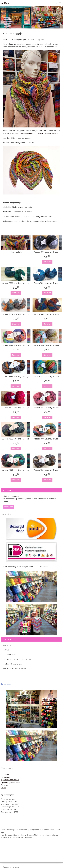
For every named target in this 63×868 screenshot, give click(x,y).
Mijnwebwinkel (53, 864)
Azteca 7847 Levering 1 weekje (47, 314)
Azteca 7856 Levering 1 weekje (47, 470)
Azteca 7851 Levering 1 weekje (47, 283)
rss (27, 864)
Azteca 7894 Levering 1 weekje (16, 314)
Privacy (4, 788)
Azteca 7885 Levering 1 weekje (16, 377)
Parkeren (5, 785)
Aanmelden (8, 507)
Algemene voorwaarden (10, 780)
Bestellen (47, 262)
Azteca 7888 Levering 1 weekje (47, 439)
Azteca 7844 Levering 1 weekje (16, 283)
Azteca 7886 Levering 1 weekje (16, 439)
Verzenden (5, 775)
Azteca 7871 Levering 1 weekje (16, 345)
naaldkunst (6, 684)
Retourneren (6, 777)
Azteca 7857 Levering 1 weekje (47, 408)
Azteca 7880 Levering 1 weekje (47, 345)
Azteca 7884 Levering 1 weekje (47, 377)
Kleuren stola (16, 252)
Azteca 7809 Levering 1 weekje (16, 408)
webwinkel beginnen (35, 864)
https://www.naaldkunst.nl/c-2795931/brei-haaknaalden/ (36, 133)
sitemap (23, 864)
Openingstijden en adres (10, 782)
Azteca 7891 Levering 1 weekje (16, 470)
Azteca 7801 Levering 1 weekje (47, 252)
